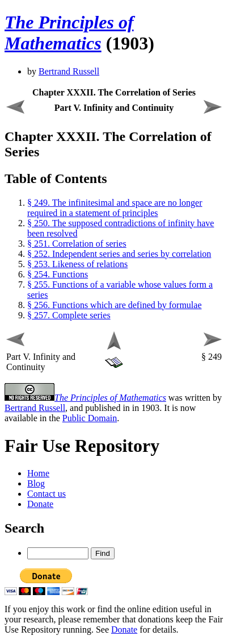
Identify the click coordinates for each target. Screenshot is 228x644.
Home (38, 473)
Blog (36, 483)
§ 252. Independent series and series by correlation (119, 254)
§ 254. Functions (58, 274)
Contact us (47, 494)
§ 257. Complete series (69, 315)
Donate (40, 504)
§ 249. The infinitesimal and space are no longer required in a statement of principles (115, 208)
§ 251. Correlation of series (77, 244)
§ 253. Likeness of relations (77, 264)
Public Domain (90, 418)
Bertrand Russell (69, 71)
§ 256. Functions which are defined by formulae (114, 305)
